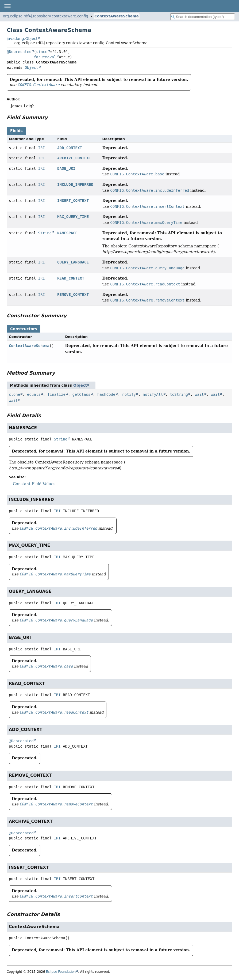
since (42, 52)
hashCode (106, 394)
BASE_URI (66, 168)
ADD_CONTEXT (70, 148)
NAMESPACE (67, 233)
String (45, 233)
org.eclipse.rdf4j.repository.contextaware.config (46, 16)
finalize (56, 394)
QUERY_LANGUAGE (73, 262)
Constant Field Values (34, 484)
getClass (81, 394)
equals (34, 394)
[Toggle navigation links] (7, 6)
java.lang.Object (22, 39)
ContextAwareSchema (117, 16)
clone (14, 394)
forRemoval (45, 57)
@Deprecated (19, 52)
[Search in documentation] (203, 17)
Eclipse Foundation (61, 972)
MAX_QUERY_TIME (73, 217)
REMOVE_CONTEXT (73, 295)
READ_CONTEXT (71, 278)
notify (129, 394)
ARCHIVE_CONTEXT (74, 158)
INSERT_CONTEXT (73, 201)
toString (179, 394)
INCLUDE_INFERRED (75, 184)
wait (199, 394)
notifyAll (153, 394)
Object (31, 67)
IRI (42, 148)
